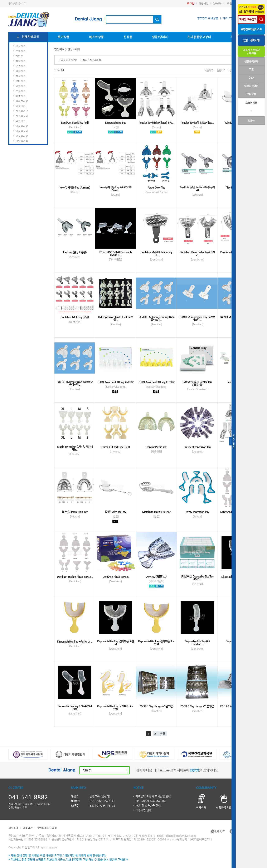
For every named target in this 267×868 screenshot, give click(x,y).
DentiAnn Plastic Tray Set (116, 577)
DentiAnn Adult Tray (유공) (75, 317)
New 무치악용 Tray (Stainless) (75, 187)
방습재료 (21, 71)
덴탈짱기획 (22, 141)
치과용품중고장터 (199, 37)
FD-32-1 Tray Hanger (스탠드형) (156, 706)
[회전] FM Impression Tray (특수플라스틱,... (197, 318)
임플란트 (21, 121)
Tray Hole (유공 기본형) (75, 252)
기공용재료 (22, 126)
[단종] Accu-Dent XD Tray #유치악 (156, 382)
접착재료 (21, 61)
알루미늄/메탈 (69, 60)
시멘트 (19, 56)
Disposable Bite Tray (115, 123)
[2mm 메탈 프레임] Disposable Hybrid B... (116, 253)
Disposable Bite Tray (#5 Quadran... (197, 643)
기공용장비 (22, 131)
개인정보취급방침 (47, 828)
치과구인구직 (230, 18)
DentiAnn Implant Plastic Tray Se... (75, 577)
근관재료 (21, 66)
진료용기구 (22, 111)
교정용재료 (22, 136)
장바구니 (218, 3)
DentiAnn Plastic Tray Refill (75, 123)
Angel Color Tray (156, 187)
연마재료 (21, 81)
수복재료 (21, 51)
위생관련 (21, 106)
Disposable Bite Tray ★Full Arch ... (75, 641)
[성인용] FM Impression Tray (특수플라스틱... (75, 383)
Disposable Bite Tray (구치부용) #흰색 (75, 707)
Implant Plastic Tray (156, 447)
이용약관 (28, 828)
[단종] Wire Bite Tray (115, 512)
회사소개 (13, 828)
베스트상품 (96, 37)
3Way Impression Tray (197, 512)
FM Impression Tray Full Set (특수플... (115, 318)
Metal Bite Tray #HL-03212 (156, 512)
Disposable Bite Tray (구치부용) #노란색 (115, 707)
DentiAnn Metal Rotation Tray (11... (156, 253)
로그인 (191, 3)
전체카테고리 (31, 37)
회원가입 (204, 3)
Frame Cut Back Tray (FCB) (116, 447)
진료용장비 (22, 116)
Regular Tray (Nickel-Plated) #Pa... (156, 123)
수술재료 (21, 91)
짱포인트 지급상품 (208, 18)
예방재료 (21, 96)
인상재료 (21, 46)
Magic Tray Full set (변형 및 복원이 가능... (75, 448)
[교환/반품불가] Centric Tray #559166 (197, 383)
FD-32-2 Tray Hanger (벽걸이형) (197, 706)
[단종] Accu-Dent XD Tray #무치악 (115, 382)
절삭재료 (21, 76)
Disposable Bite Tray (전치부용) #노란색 (156, 643)
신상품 (128, 37)
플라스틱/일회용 (92, 60)
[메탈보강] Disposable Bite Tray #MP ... (197, 578)
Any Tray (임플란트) (156, 577)
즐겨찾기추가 (16, 3)
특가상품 (64, 37)
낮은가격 (209, 70)
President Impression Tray (197, 447)
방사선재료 (22, 101)
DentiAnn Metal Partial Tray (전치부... (197, 253)
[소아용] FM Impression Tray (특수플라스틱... (156, 318)
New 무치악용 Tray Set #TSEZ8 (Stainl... (115, 189)
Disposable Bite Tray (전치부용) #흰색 (115, 643)
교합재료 (21, 86)
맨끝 (162, 734)
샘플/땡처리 (160, 37)
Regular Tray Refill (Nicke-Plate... (197, 123)
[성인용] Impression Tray (75, 512)
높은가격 (221, 70)
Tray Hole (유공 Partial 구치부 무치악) (197, 189)
